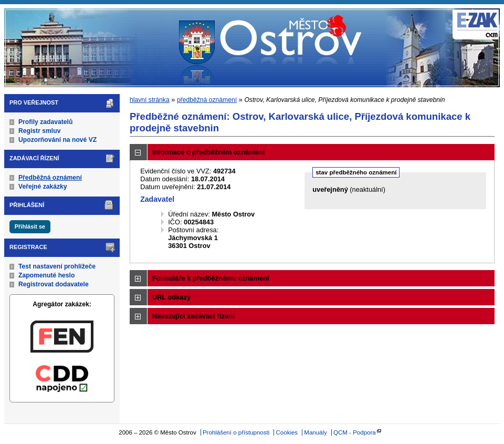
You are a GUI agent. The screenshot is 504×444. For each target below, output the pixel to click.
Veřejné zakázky (43, 187)
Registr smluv (39, 131)
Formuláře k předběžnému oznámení (211, 278)
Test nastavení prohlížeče (57, 266)
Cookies (287, 432)
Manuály (316, 432)
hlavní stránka (150, 100)
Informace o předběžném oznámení (208, 152)
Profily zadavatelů (45, 122)
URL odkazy (171, 297)
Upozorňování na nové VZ (57, 140)
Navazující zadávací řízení (193, 316)
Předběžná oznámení (50, 178)
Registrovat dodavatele (54, 284)
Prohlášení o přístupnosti (236, 432)
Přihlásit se (30, 226)
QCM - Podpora (355, 432)
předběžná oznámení (207, 100)
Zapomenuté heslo (46, 275)
